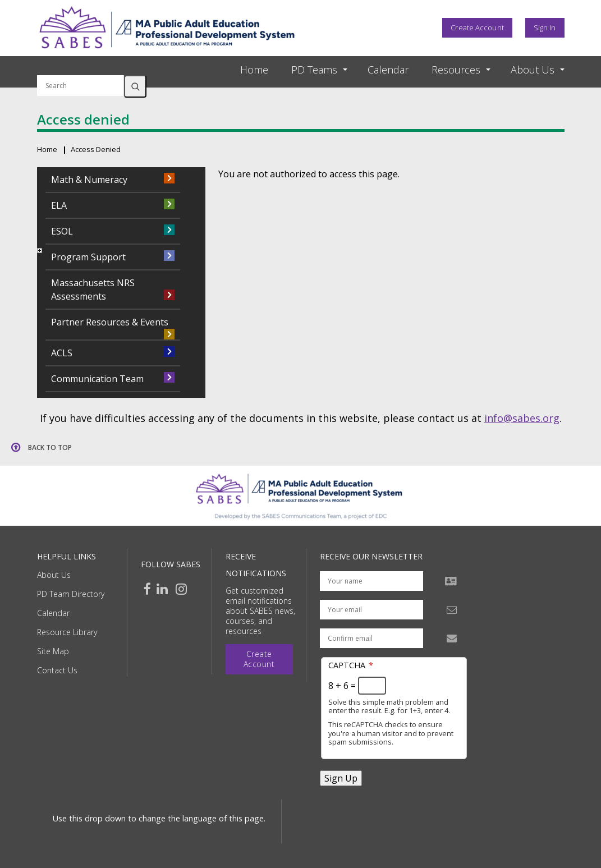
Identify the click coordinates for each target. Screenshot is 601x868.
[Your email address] (371, 610)
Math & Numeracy (89, 180)
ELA (59, 205)
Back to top (50, 447)
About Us (54, 575)
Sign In (545, 27)
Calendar (388, 70)
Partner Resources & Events (110, 322)
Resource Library (67, 632)
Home (254, 70)
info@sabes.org (522, 418)
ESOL (62, 231)
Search (135, 86)
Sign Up (341, 778)
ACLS (62, 353)
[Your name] (371, 581)
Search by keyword (81, 68)
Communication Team (97, 379)
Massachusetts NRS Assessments (93, 290)
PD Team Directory (71, 594)
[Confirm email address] (371, 638)
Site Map (53, 651)
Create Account (477, 27)
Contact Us (57, 670)
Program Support (88, 257)
